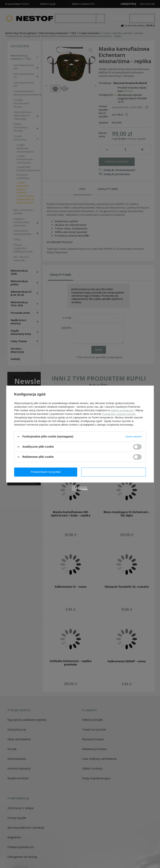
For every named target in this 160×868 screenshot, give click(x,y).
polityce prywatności (122, 410)
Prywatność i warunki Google (119, 414)
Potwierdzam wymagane (47, 472)
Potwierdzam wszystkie (114, 472)
